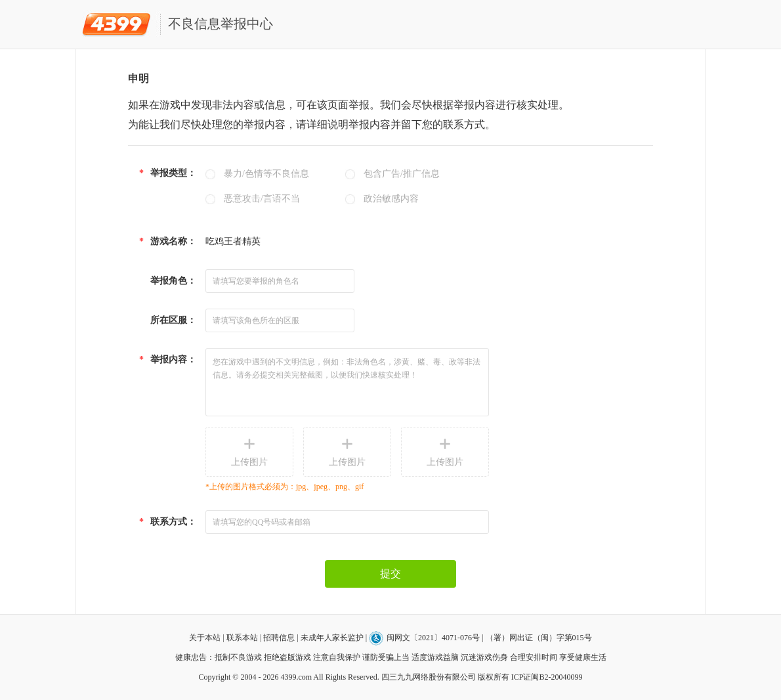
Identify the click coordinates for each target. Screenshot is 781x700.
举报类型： (168, 173)
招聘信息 (279, 638)
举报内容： (168, 360)
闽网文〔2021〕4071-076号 (434, 638)
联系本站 (242, 638)
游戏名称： (168, 241)
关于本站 (205, 638)
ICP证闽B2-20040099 (547, 677)
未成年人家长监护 (332, 638)
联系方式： (168, 522)
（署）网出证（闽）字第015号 (539, 638)
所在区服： (173, 320)
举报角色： (173, 281)
